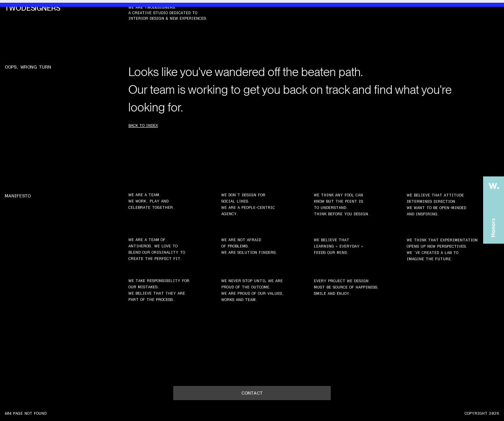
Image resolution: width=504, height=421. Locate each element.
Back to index (143, 126)
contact (252, 393)
